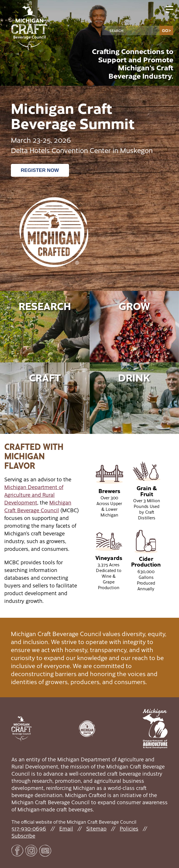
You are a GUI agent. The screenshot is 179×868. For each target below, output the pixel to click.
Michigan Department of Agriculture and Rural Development (34, 495)
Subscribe (23, 836)
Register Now (40, 170)
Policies (129, 828)
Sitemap (96, 828)
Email (66, 828)
